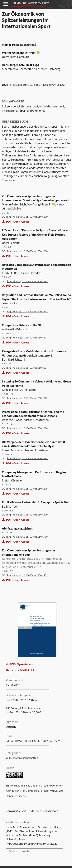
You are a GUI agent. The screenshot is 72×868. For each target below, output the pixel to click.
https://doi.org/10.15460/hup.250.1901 (27, 575)
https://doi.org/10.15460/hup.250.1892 (27, 311)
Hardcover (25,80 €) (18, 670)
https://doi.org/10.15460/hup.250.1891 (27, 281)
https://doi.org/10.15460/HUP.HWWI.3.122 (37, 85)
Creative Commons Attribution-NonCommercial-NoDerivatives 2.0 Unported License (35, 791)
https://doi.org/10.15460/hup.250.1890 (27, 251)
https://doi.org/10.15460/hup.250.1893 (27, 338)
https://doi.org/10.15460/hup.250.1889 (27, 217)
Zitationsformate (19, 851)
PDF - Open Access (16, 222)
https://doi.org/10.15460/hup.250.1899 (27, 515)
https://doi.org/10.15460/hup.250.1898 (27, 489)
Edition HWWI (14, 741)
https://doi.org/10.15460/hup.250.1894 (27, 368)
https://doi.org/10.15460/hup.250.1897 (27, 458)
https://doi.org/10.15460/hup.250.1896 (27, 428)
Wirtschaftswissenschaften (22, 758)
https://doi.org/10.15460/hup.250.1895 (27, 398)
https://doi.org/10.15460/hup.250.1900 (27, 537)
